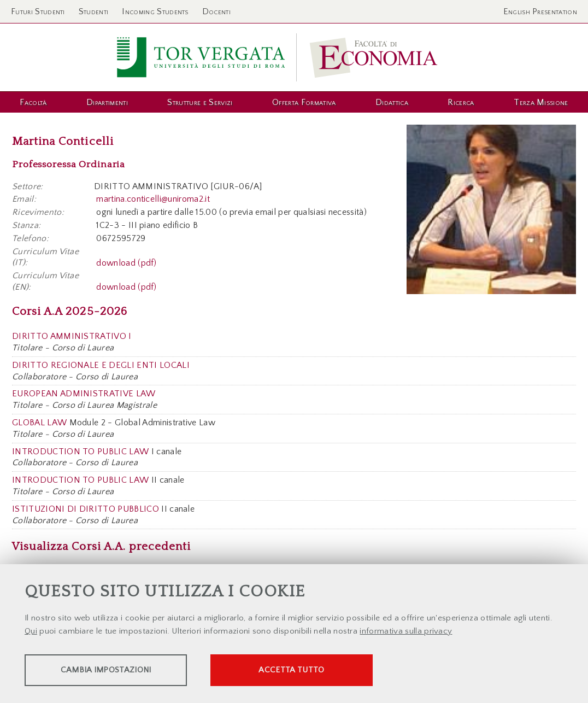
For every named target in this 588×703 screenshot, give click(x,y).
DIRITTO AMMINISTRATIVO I (72, 336)
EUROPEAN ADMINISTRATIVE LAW (84, 394)
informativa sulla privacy (406, 632)
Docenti (216, 11)
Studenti (94, 11)
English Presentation (540, 11)
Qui (31, 632)
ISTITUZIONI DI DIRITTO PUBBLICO (86, 509)
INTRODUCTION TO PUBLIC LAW (80, 452)
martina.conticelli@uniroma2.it (153, 199)
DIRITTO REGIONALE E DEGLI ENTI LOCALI (101, 365)
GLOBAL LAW (39, 423)
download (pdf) (126, 262)
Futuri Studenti (38, 11)
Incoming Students (155, 11)
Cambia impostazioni (110, 670)
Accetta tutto (307, 670)
